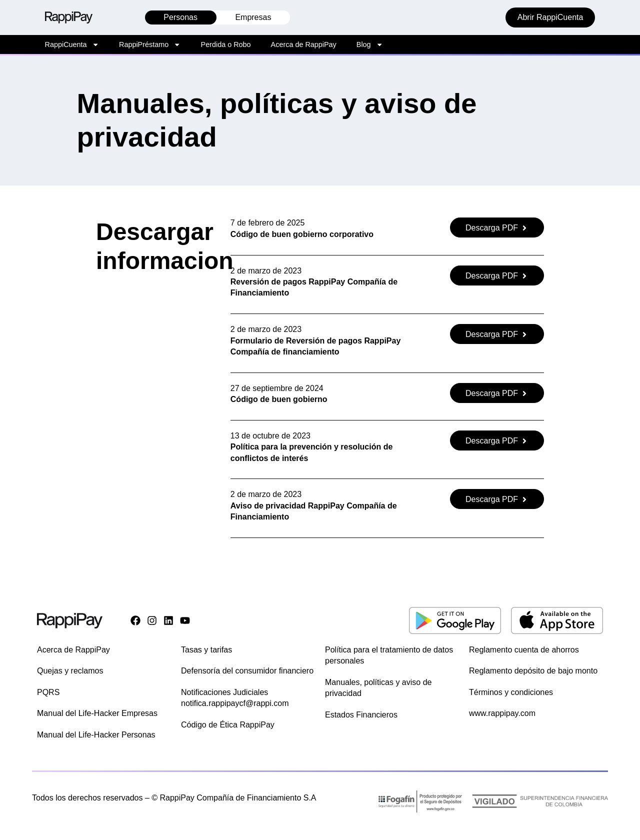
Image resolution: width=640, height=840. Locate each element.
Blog (370, 44)
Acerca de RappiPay (304, 44)
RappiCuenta (72, 44)
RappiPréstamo (150, 44)
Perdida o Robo (226, 44)
